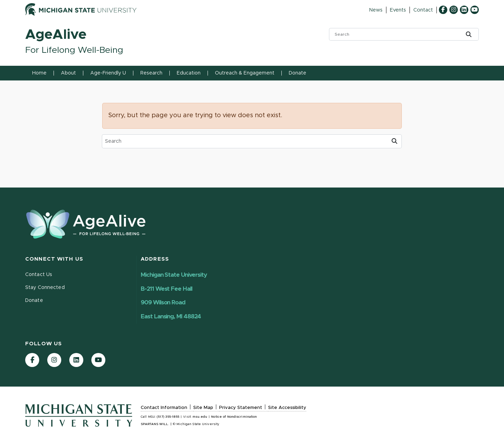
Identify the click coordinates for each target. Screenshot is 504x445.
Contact (423, 10)
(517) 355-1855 (168, 417)
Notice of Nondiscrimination (234, 417)
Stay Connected (45, 288)
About (68, 73)
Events (398, 10)
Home (39, 73)
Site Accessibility (287, 408)
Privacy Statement (241, 408)
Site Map (203, 408)
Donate (297, 73)
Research (151, 73)
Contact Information (164, 408)
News (376, 10)
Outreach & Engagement (245, 73)
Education (189, 73)
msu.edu (200, 417)
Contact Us (39, 275)
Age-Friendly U (108, 73)
